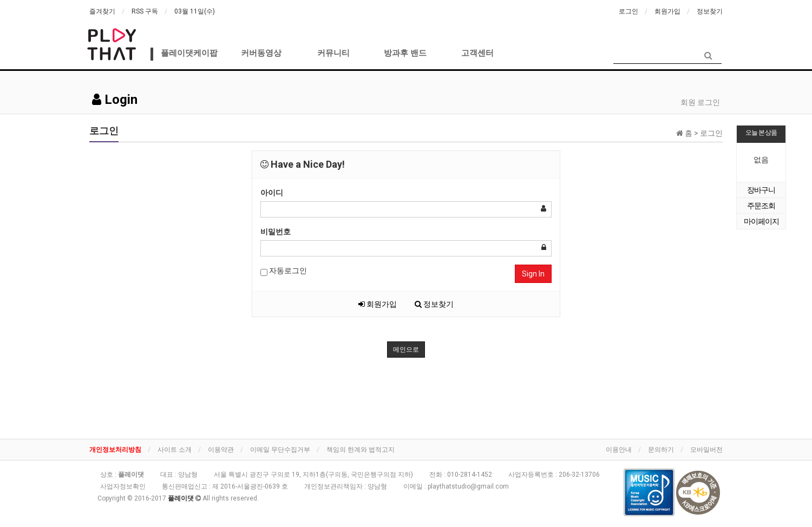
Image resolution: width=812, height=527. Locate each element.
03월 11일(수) (195, 11)
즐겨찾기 (102, 11)
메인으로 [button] (406, 350)
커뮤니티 (333, 53)
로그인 (628, 11)
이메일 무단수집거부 (280, 450)
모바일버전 (706, 450)
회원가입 (667, 11)
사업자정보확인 (123, 486)
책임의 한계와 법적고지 (361, 450)
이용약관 (221, 450)
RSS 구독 (145, 11)
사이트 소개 (175, 450)
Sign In (533, 274)
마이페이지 (761, 221)
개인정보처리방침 (115, 450)
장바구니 (761, 190)
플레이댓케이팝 (189, 53)
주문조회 (761, 206)
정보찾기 (710, 11)
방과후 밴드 (405, 53)
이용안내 (619, 450)
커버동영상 (261, 53)
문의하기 (661, 450)
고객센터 (477, 53)
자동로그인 (284, 271)
